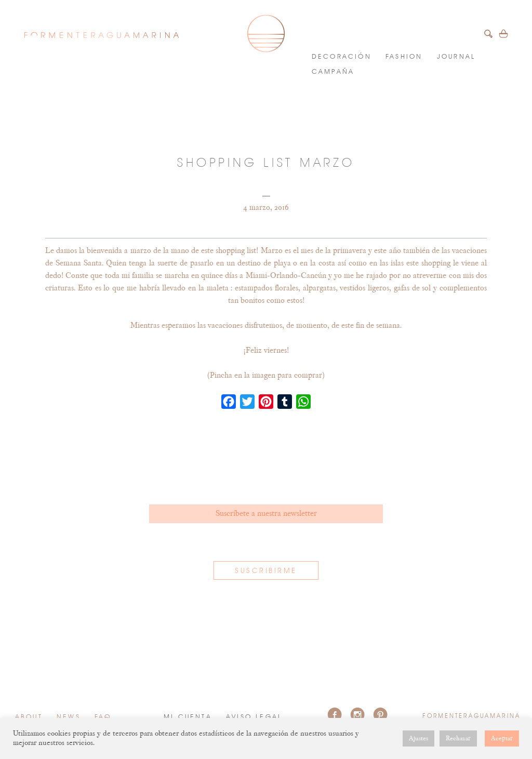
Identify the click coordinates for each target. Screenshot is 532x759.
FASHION (404, 57)
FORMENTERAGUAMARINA (101, 35)
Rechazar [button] (458, 738)
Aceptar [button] (502, 738)
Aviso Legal (254, 717)
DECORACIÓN (342, 57)
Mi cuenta (188, 717)
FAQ (103, 717)
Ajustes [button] (418, 738)
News (69, 717)
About (29, 717)
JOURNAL (456, 57)
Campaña (333, 72)
